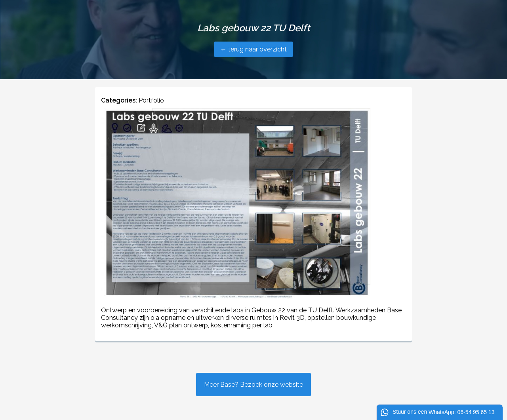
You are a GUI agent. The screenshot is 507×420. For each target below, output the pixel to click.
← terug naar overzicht (253, 49)
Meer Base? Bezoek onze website (253, 385)
